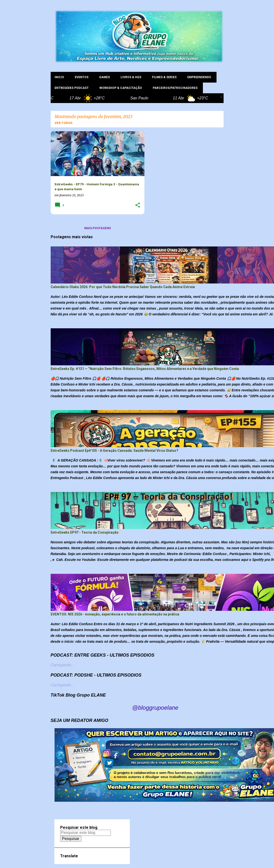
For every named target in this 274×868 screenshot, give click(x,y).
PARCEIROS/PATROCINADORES (175, 88)
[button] (138, 205)
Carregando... (63, 665)
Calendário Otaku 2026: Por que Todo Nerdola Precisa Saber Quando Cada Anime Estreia (123, 287)
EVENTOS (82, 77)
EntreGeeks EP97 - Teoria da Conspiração (85, 532)
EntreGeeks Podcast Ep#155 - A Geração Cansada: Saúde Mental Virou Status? (114, 451)
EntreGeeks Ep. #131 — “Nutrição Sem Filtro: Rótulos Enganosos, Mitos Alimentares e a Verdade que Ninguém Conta (145, 369)
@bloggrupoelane (155, 708)
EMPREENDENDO (199, 77)
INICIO (59, 77)
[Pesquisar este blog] (85, 833)
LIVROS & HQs (131, 77)
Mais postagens (98, 228)
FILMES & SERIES (164, 77)
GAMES (104, 77)
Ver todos (63, 123)
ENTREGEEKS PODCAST (72, 88)
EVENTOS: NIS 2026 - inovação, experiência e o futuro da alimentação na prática (115, 614)
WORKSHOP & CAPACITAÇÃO (121, 88)
